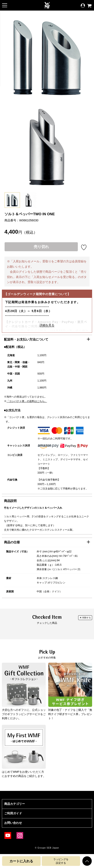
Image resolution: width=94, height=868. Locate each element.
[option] (12, 200)
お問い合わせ (13, 823)
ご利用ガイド (13, 813)
